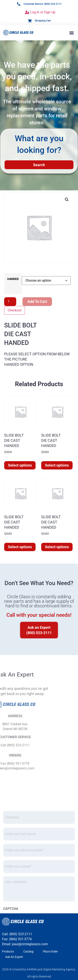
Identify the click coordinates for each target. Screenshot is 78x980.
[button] (71, 33)
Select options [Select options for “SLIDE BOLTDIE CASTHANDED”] (20, 465)
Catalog (28, 951)
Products (8, 951)
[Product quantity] (10, 302)
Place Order (50, 951)
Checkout (15, 310)
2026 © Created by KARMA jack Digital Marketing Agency (39, 969)
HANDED (13, 279)
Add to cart (37, 301)
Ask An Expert (14, 957)
